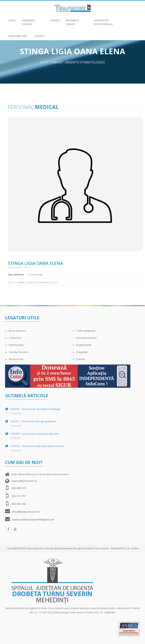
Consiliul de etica (16, 352)
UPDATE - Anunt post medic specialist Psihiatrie (37, 446)
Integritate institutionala (105, 20)
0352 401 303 (19, 504)
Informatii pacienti (33, 20)
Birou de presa (15, 331)
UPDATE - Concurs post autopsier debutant (35, 434)
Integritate (80, 352)
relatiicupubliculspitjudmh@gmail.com (33, 519)
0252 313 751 (19, 496)
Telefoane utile (18, 34)
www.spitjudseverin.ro (24, 481)
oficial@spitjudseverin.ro (26, 512)
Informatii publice (77, 20)
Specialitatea (16, 274)
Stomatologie (36, 274)
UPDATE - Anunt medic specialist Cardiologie (36, 409)
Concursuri (13, 338)
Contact (39, 34)
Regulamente (82, 345)
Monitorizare (14, 359)
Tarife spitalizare (84, 331)
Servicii (55, 19)
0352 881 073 (19, 488)
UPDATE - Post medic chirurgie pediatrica (34, 421)
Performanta (14, 345)
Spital (12, 19)
